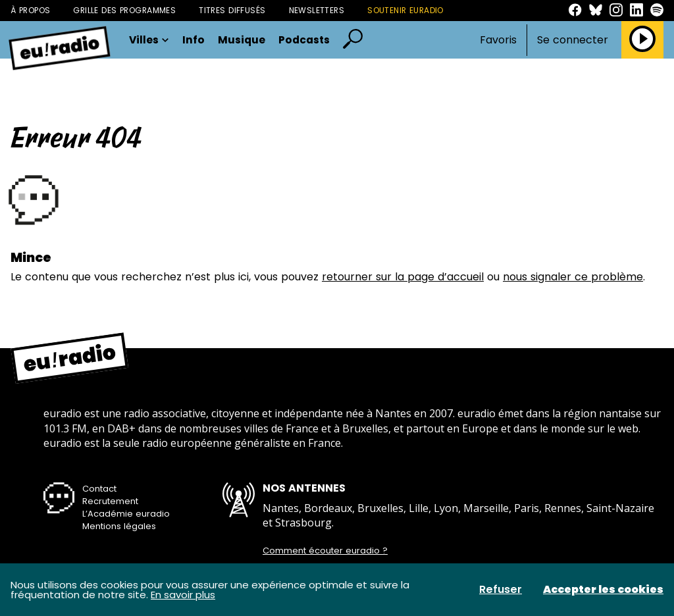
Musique (242, 40)
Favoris (498, 40)
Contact (99, 489)
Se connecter (573, 40)
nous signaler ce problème (573, 277)
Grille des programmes (124, 10)
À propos (30, 10)
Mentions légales (119, 526)
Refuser (501, 590)
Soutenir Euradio (405, 10)
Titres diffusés (232, 10)
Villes (149, 40)
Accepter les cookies (603, 590)
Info (194, 40)
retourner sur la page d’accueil (403, 277)
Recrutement (110, 501)
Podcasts (304, 40)
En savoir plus (183, 595)
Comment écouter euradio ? (325, 551)
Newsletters (317, 10)
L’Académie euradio (126, 514)
